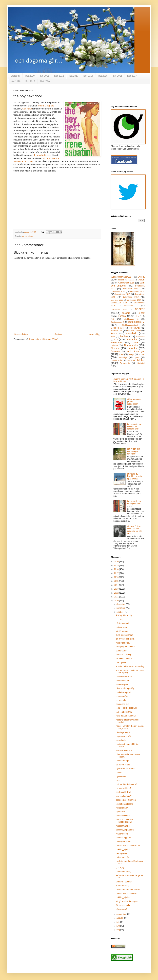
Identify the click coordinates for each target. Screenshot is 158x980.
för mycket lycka (123, 905)
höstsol (119, 772)
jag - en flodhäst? (124, 796)
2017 (117, 573)
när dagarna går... (124, 732)
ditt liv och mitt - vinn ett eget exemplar (134, 451)
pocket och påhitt (124, 692)
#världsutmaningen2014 (122, 277)
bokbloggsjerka (123, 849)
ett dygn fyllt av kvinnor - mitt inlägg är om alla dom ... (135, 530)
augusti (120, 918)
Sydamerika (125, 363)
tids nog (120, 619)
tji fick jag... (121, 868)
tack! (118, 780)
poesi (121, 354)
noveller (133, 348)
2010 (117, 601)
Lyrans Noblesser (43, 155)
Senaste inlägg (21, 334)
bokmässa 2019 (117, 300)
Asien (142, 280)
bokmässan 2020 (131, 306)
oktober (120, 612)
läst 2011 (44, 76)
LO (116, 339)
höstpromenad (122, 623)
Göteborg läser (118, 328)
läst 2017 (132, 76)
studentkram (122, 651)
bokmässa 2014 (137, 292)
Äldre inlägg (95, 334)
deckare (126, 313)
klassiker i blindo (134, 331)
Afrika (25, 236)
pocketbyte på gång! (125, 830)
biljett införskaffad (124, 677)
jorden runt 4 (117, 331)
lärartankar (132, 339)
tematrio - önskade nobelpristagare (124, 821)
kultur (114, 333)
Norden (115, 348)
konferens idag (123, 886)
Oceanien (115, 351)
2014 (117, 585)
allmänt (121, 280)
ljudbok (124, 336)
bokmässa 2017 (131, 297)
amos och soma (123, 816)
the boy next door (124, 842)
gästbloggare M (136, 322)
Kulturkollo (132, 333)
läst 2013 (74, 76)
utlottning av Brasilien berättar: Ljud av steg (135, 476)
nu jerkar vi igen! (123, 788)
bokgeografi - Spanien (126, 800)
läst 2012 (59, 76)
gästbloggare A (131, 319)
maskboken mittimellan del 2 (129, 846)
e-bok (142, 313)
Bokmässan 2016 (134, 300)
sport (137, 357)
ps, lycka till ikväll (124, 792)
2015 (117, 581)
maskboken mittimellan (126, 893)
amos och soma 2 (124, 751)
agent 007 (120, 812)
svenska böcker (136, 360)
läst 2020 (45, 81)
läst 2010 (30, 76)
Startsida (15, 76)
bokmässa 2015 (123, 294)
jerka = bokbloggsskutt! (126, 708)
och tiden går (136, 351)
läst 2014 (88, 76)
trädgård (141, 363)
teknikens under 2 (124, 658)
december (121, 604)
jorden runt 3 (135, 328)
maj (118, 930)
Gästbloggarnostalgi (130, 325)
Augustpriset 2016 (126, 283)
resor (142, 354)
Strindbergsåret (117, 360)
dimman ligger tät (124, 838)
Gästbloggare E (117, 322)
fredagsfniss (121, 853)
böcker (31, 236)
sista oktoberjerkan (124, 635)
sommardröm (122, 696)
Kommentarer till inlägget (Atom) (44, 339)
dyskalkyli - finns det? (126, 769)
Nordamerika (131, 345)
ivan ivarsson (122, 834)
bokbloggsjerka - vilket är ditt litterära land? (135, 427)
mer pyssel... (122, 662)
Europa (122, 316)
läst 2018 (16, 81)
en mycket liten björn (125, 639)
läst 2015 (103, 76)
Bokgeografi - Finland (126, 647)
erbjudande (121, 740)
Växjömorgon (122, 631)
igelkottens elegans (125, 804)
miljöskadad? (122, 808)
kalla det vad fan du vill (126, 716)
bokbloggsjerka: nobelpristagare (134, 502)
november (121, 608)
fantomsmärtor (122, 681)
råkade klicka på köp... (126, 688)
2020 (117, 562)
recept (131, 354)
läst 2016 (117, 76)
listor (113, 337)
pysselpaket (121, 776)
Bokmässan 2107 (119, 309)
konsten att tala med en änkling (130, 666)
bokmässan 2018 (119, 303)
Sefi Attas (27, 109)
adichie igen (121, 627)
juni (118, 926)
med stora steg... (123, 643)
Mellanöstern (117, 342)
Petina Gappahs (46, 106)
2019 (117, 565)
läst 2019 (30, 81)
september (122, 914)
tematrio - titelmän (124, 882)
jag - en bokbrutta (124, 712)
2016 (117, 577)
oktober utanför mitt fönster (128, 890)
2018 (117, 569)
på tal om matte (123, 765)
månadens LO (122, 857)
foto (113, 319)
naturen (114, 345)
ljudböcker (140, 337)
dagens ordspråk (123, 736)
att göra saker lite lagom (127, 901)
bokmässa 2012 (130, 289)
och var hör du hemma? (127, 784)
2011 (117, 597)
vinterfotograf (122, 684)
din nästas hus (122, 704)
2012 (117, 593)
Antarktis (131, 280)
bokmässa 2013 (118, 292)
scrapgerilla (121, 700)
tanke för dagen (123, 761)
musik (135, 342)
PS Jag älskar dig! (124, 615)
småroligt (123, 357)
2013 (117, 589)
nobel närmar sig (123, 872)
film (137, 316)
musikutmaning (123, 826)
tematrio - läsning (124, 655)
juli (118, 922)
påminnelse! (121, 909)
